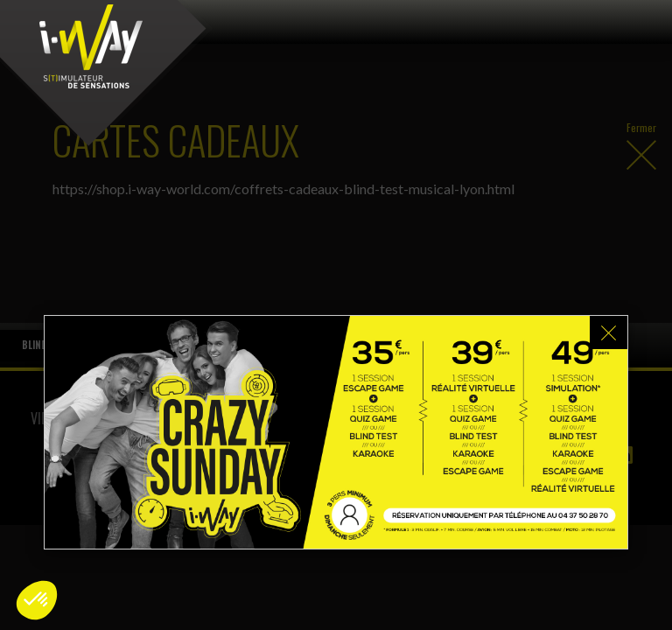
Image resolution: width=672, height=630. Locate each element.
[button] (37, 600)
